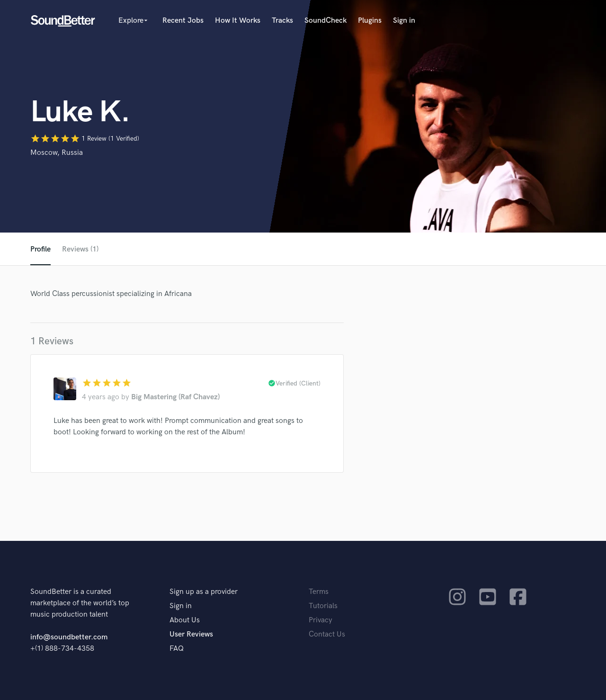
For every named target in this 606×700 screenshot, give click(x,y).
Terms (319, 592)
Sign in (404, 21)
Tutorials (323, 606)
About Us (185, 620)
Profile (40, 249)
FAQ (177, 649)
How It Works (238, 21)
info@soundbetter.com (69, 637)
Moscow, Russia (57, 153)
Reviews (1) (80, 249)
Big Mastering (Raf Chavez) (175, 397)
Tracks (282, 21)
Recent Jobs (183, 21)
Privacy (321, 620)
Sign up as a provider (204, 592)
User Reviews (191, 634)
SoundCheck (325, 21)
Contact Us (327, 634)
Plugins (370, 21)
